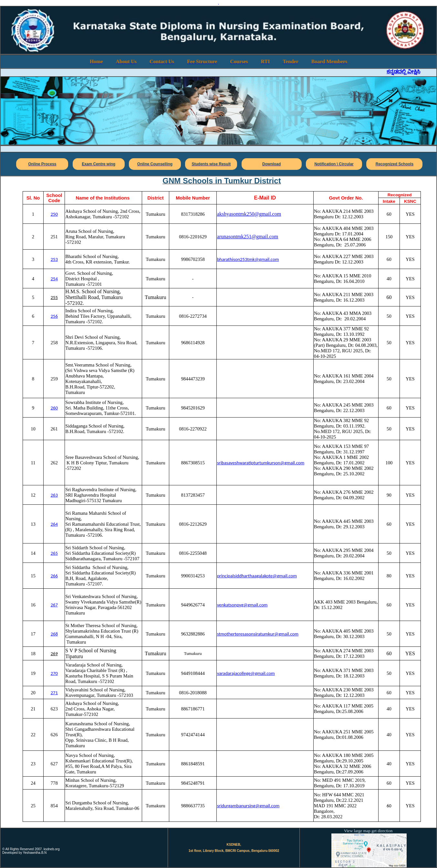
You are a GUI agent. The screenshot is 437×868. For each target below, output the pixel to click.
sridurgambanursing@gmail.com (248, 806)
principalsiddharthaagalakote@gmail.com (257, 576)
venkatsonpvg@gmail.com (242, 605)
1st (191, 851)
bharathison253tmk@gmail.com (248, 259)
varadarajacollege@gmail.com (246, 673)
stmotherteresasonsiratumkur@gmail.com (258, 634)
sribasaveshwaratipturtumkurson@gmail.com (261, 463)
